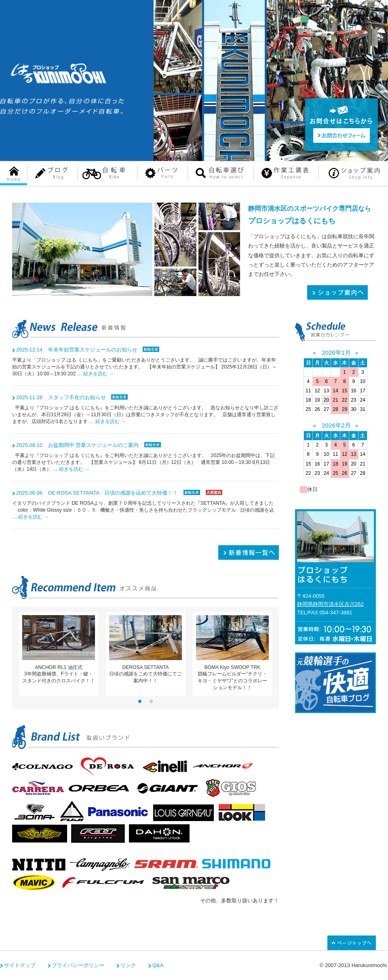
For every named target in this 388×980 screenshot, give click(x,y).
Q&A (158, 965)
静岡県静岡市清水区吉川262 (330, 604)
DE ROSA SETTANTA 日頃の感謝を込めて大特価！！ (97, 493)
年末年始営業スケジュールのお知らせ (77, 350)
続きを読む (98, 374)
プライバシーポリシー (78, 965)
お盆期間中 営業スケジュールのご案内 (77, 445)
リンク (128, 965)
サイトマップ (20, 965)
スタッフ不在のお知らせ (61, 397)
